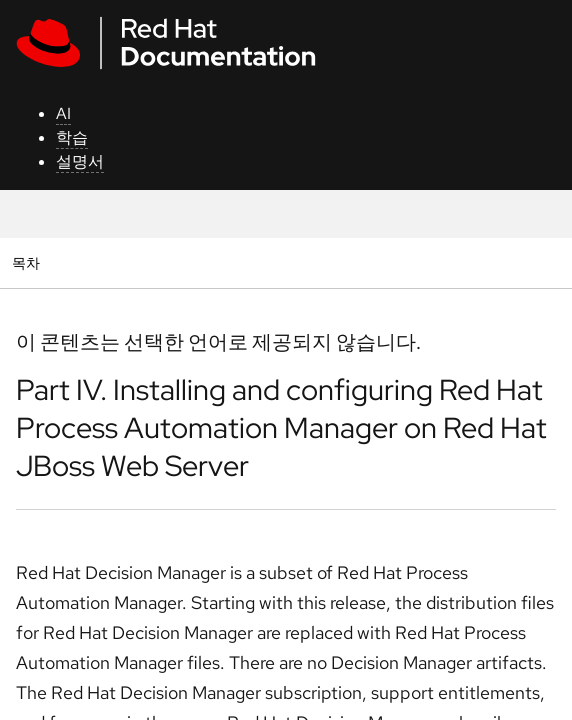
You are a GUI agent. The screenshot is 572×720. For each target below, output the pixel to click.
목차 (28, 262)
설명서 (80, 161)
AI (63, 113)
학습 (72, 137)
